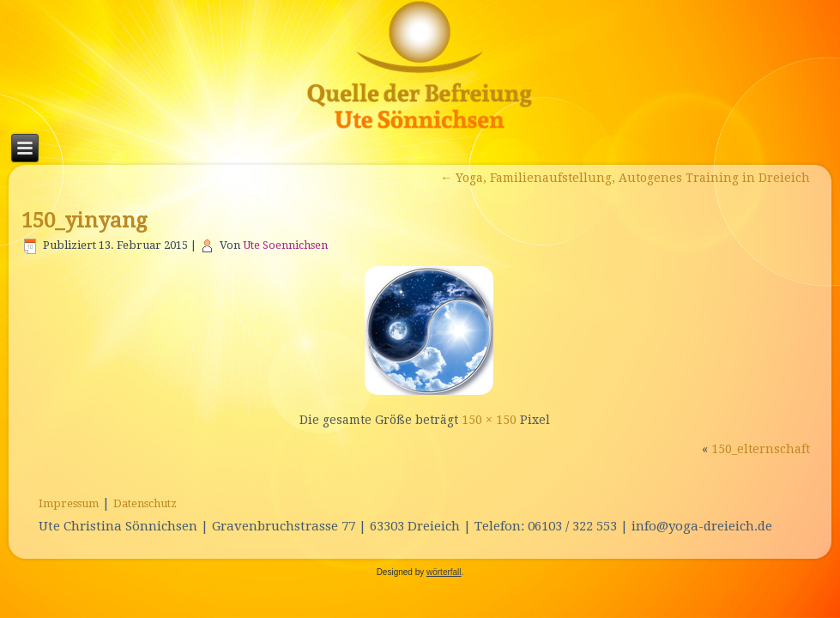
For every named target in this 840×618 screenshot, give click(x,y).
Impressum (69, 503)
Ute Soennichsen (285, 245)
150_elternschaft (761, 449)
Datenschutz (145, 503)
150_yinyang (84, 221)
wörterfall (444, 572)
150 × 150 (489, 420)
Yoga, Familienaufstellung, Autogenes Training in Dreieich (625, 178)
